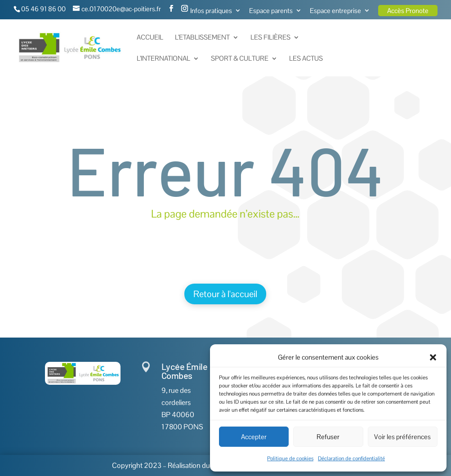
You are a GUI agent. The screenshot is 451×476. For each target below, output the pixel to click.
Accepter (254, 437)
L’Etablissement (202, 38)
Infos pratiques (211, 11)
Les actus (306, 59)
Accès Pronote (408, 11)
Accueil (150, 38)
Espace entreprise (335, 11)
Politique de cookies (290, 458)
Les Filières (270, 38)
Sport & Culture (240, 59)
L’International (163, 59)
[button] (433, 357)
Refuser (328, 437)
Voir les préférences (402, 437)
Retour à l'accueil (225, 294)
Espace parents (271, 11)
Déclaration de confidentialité (351, 458)
